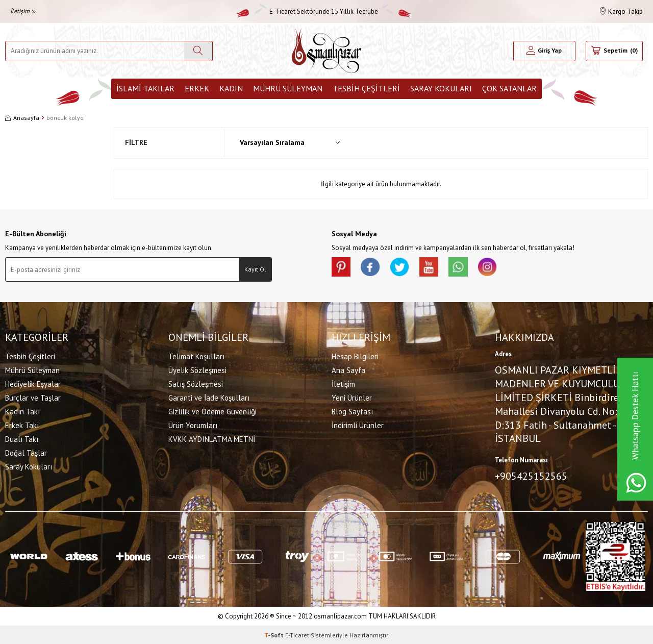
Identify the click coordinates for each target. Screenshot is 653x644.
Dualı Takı (22, 439)
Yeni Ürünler (352, 397)
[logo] (326, 51)
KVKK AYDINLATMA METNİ (212, 439)
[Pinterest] (342, 267)
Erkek (197, 88)
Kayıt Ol (255, 269)
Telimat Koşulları (196, 356)
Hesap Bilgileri (355, 356)
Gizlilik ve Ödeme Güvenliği (212, 411)
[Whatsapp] (464, 267)
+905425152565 (531, 476)
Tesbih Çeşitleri (366, 88)
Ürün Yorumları (193, 425)
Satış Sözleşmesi (196, 383)
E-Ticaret (297, 634)
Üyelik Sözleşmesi (197, 370)
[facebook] (372, 267)
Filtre (136, 142)
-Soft (275, 634)
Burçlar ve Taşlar (33, 397)
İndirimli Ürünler (358, 425)
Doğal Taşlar (26, 452)
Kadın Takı (22, 411)
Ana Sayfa (348, 370)
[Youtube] (434, 267)
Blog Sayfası (352, 411)
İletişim (23, 11)
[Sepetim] (614, 51)
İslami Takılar (145, 88)
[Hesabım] (544, 51)
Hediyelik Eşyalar (33, 383)
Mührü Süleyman (288, 88)
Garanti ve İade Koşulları (209, 397)
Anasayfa (22, 118)
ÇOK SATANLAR (509, 88)
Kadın (231, 88)
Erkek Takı (22, 425)
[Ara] (198, 51)
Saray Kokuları (441, 88)
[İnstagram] (495, 267)
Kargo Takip (621, 11)
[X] (403, 267)
